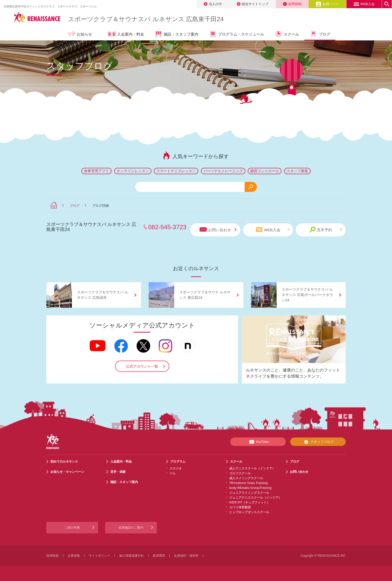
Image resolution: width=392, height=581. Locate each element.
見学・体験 (118, 472)
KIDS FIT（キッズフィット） (249, 502)
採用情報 (292, 4)
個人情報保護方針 (132, 556)
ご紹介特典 (72, 528)
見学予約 (326, 230)
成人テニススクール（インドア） (252, 468)
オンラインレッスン (133, 171)
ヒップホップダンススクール (249, 512)
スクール (236, 462)
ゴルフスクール (240, 473)
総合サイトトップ (253, 4)
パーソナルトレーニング (223, 171)
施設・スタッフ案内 (124, 482)
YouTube (258, 442)
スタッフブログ (318, 442)
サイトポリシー (100, 556)
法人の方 (213, 4)
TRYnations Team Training (248, 483)
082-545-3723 (167, 227)
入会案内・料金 (121, 462)
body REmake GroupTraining (250, 488)
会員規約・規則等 (186, 556)
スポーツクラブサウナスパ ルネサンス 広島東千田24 (146, 19)
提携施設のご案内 (131, 528)
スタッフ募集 (297, 171)
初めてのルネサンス (64, 462)
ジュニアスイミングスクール (249, 493)
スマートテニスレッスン (176, 171)
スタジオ (176, 468)
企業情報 (74, 556)
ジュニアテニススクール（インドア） (255, 498)
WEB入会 (364, 4)
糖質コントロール (265, 171)
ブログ (75, 206)
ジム (172, 473)
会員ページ (327, 4)
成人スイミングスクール (246, 478)
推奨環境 (159, 556)
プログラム (178, 462)
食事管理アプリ (96, 171)
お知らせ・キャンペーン (67, 472)
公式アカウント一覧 (142, 366)
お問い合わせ (218, 230)
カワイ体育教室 (240, 507)
